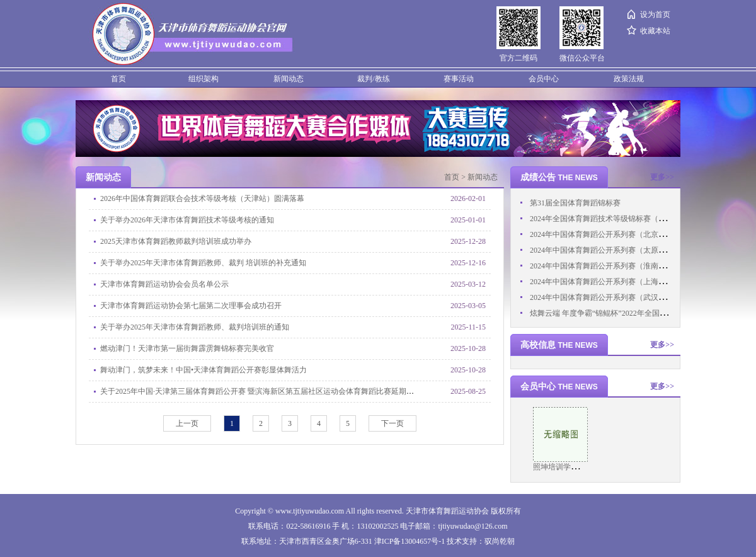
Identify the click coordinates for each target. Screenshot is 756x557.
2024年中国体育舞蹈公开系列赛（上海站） (602, 282)
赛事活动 (459, 79)
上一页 (187, 423)
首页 (118, 79)
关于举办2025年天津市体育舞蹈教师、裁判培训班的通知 (195, 327)
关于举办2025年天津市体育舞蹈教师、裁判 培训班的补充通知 (203, 263)
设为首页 (655, 14)
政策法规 (629, 79)
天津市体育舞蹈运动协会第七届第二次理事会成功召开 (191, 306)
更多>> (662, 177)
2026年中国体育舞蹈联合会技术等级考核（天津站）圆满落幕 (202, 198)
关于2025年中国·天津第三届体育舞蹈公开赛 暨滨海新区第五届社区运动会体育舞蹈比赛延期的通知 (265, 391)
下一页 (392, 423)
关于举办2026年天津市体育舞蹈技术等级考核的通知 (187, 220)
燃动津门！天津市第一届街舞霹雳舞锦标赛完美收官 (187, 348)
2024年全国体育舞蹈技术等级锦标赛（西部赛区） (613, 219)
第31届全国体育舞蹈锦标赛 (575, 203)
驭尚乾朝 (500, 541)
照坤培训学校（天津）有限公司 (586, 467)
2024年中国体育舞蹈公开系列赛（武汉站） (602, 297)
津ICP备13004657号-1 (410, 541)
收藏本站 (655, 31)
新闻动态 (289, 79)
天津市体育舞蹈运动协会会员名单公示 (164, 284)
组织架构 (203, 79)
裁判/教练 (373, 79)
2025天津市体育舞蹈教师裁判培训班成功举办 (176, 241)
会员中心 (544, 79)
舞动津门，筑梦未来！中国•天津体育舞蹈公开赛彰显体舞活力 (203, 370)
